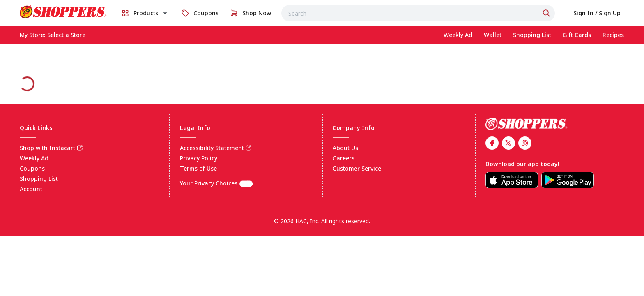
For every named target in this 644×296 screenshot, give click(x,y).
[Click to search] (547, 13)
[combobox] (418, 13)
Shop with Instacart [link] (47, 148)
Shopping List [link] (39, 179)
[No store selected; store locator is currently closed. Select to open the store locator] (66, 35)
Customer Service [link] (357, 168)
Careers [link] (344, 158)
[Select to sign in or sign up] (597, 13)
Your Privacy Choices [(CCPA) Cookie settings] (216, 183)
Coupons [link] (32, 168)
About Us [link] (345, 148)
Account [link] (31, 189)
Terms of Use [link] (198, 168)
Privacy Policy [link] (199, 158)
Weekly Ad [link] (34, 158)
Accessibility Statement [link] (212, 148)
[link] (63, 12)
